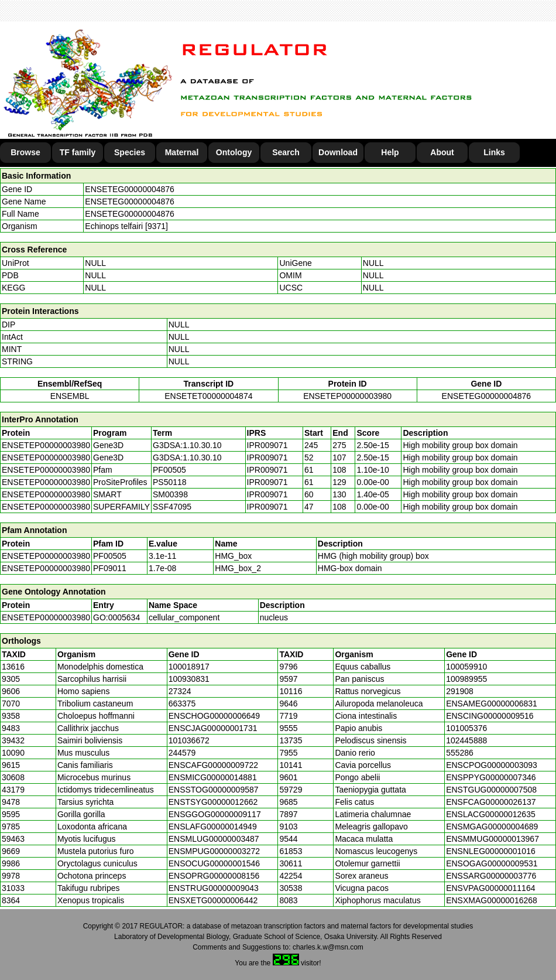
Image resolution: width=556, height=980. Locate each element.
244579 (182, 753)
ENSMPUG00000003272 (214, 851)
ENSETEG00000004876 (130, 189)
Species (130, 152)
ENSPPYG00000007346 (491, 777)
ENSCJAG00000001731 (213, 728)
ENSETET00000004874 (208, 396)
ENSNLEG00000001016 (491, 851)
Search (286, 152)
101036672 (189, 740)
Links (494, 152)
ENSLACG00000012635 (491, 814)
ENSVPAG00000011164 (490, 888)
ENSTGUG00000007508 (491, 790)
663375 (182, 704)
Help (390, 152)
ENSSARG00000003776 (491, 876)
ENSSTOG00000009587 (214, 790)
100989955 (466, 679)
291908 (460, 691)
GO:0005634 (116, 617)
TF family (78, 152)
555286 (460, 753)
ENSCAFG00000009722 (213, 765)
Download (338, 152)
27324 (180, 691)
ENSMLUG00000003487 (214, 839)
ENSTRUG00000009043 (214, 888)
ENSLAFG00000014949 (213, 827)
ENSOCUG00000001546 (214, 863)
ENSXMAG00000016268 (492, 900)
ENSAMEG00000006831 (492, 704)
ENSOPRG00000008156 (214, 876)
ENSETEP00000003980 (347, 396)
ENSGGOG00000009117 (215, 814)
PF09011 (110, 568)
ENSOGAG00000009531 (492, 863)
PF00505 (110, 556)
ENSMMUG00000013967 (492, 839)
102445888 (466, 740)
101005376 (466, 728)
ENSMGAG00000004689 (492, 827)
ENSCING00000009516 (490, 716)
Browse (25, 152)
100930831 (189, 679)
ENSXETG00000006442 (213, 900)
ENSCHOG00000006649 (214, 716)
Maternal (182, 152)
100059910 (466, 667)
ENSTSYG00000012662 (213, 802)
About (442, 152)
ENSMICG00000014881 (213, 777)
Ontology (234, 152)
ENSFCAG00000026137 (491, 802)
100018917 (189, 667)
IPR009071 (267, 445)
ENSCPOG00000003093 (492, 765)
